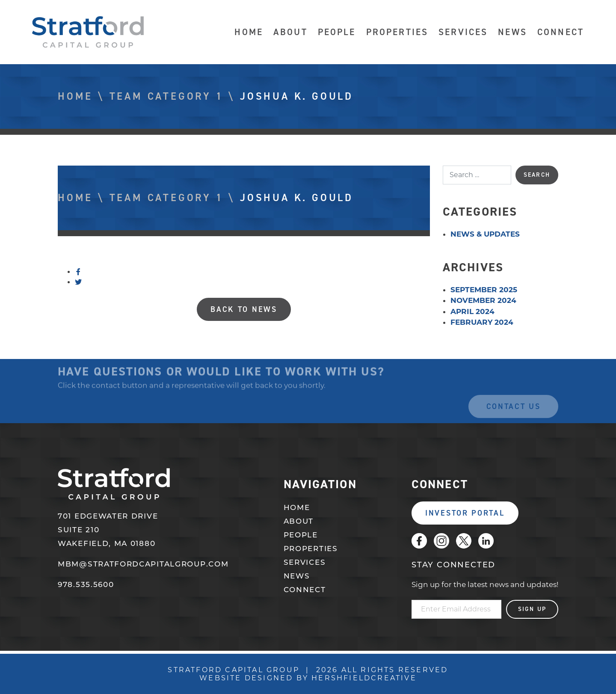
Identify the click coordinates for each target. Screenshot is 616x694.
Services (463, 32)
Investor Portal (465, 513)
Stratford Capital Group (88, 32)
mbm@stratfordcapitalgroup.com (143, 565)
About (290, 32)
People (337, 32)
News (512, 32)
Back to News (244, 309)
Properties (397, 32)
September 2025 (484, 290)
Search (537, 175)
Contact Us (514, 413)
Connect (561, 32)
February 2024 (482, 322)
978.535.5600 (86, 585)
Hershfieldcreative (364, 678)
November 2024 (483, 300)
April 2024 (472, 311)
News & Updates (485, 234)
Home (249, 32)
